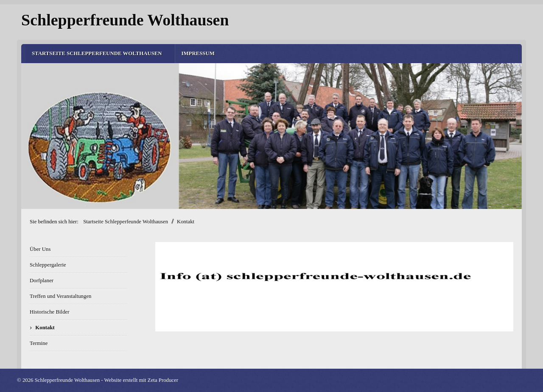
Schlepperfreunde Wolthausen (125, 20)
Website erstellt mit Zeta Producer (141, 380)
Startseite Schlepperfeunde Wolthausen (97, 53)
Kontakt (45, 328)
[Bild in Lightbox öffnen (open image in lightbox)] (334, 287)
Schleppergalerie (48, 265)
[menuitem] (100, 54)
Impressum (198, 53)
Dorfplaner (42, 281)
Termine (39, 343)
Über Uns (40, 249)
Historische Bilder (49, 312)
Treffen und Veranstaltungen (60, 296)
